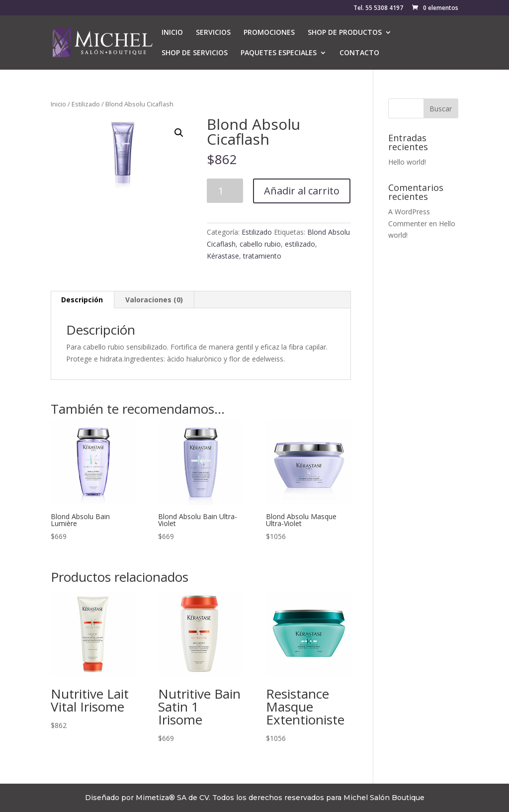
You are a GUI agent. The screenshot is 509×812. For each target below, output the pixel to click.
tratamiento (262, 256)
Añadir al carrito (302, 191)
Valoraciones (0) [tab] (154, 300)
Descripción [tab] (82, 300)
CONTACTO (359, 53)
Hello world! (407, 162)
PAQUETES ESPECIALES (279, 53)
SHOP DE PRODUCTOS (345, 33)
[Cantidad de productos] (225, 191)
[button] (179, 133)
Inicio (58, 104)
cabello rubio (260, 244)
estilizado (300, 244)
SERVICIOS (213, 33)
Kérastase (223, 256)
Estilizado (86, 104)
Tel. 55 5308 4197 (378, 8)
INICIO (172, 33)
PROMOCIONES (269, 33)
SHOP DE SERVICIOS (195, 53)
